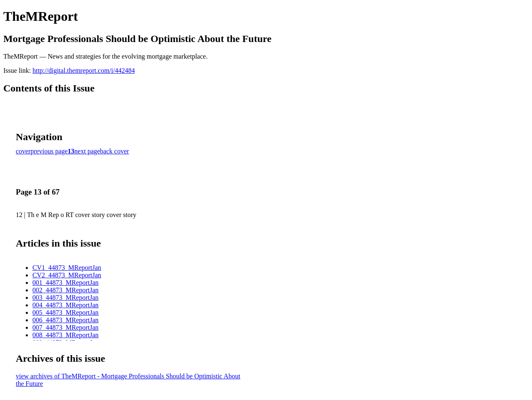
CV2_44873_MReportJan (67, 275)
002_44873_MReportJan (65, 290)
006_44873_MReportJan (65, 320)
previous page (49, 151)
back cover (115, 151)
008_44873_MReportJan (65, 335)
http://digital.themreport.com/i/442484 (84, 70)
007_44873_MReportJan (65, 327)
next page (87, 151)
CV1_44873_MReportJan (67, 268)
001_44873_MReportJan (65, 283)
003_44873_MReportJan (65, 298)
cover (23, 151)
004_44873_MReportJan (65, 305)
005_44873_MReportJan (65, 312)
